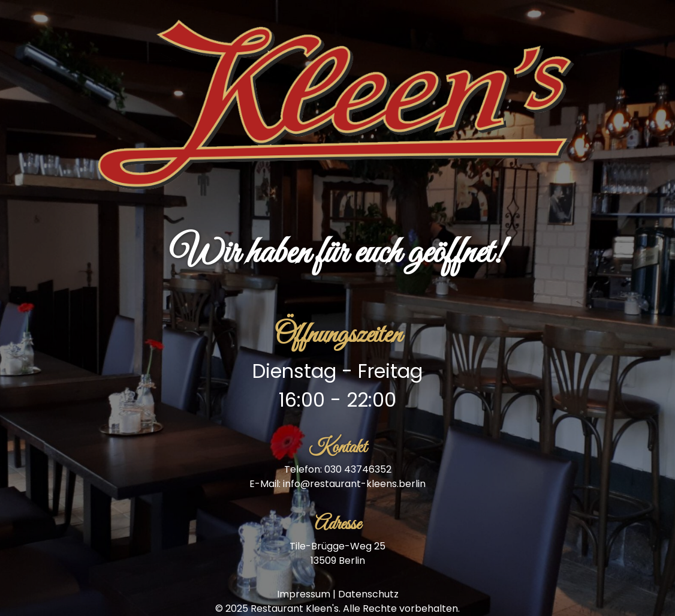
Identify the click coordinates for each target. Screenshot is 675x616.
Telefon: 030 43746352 (338, 469)
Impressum (304, 594)
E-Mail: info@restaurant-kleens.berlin (337, 484)
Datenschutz (368, 594)
